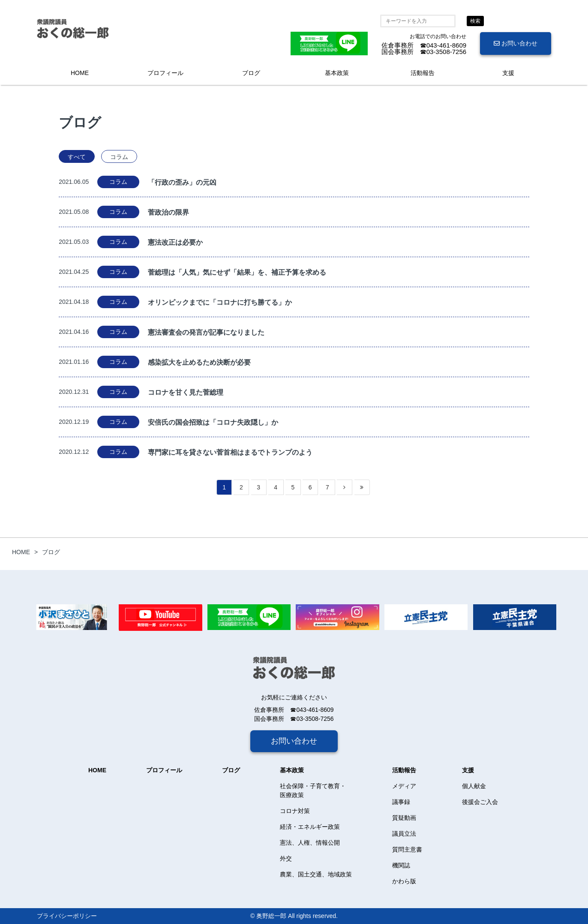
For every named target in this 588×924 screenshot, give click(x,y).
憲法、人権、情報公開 (310, 843)
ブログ (251, 73)
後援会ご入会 (480, 802)
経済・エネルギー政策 (310, 827)
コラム (119, 157)
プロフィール (165, 73)
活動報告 (423, 73)
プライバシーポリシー (67, 916)
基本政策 (337, 73)
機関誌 (401, 865)
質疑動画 (404, 818)
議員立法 (404, 834)
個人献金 (474, 786)
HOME (80, 73)
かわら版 (404, 881)
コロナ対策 (295, 811)
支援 (508, 73)
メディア (404, 786)
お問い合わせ (516, 43)
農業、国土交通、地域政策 (316, 874)
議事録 (401, 802)
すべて (77, 157)
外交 (286, 858)
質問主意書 (407, 849)
